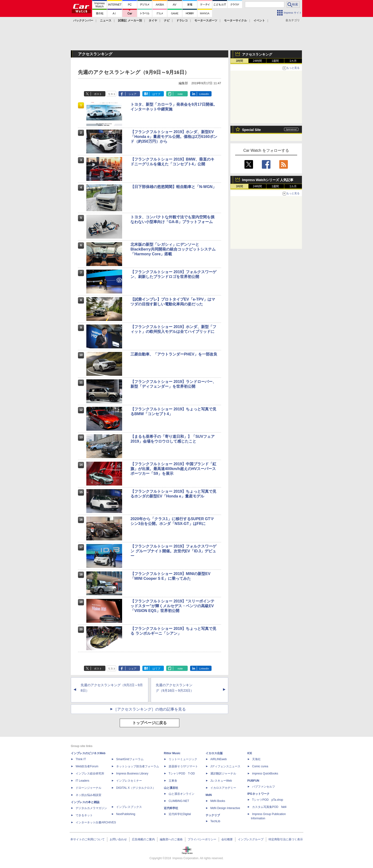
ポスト (98, 94)
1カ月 (293, 61)
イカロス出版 (214, 753)
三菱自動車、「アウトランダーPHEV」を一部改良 (174, 354)
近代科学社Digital (180, 814)
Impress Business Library (132, 774)
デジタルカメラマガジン (91, 808)
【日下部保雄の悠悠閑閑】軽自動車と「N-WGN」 (173, 187)
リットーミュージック (183, 759)
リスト (112, 94)
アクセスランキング (257, 54)
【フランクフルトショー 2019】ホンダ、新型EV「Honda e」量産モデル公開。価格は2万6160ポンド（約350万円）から (174, 137)
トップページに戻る (150, 723)
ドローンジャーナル (88, 788)
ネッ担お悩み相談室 (88, 795)
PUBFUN (253, 781)
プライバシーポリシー (202, 839)
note (180, 94)
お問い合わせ (118, 839)
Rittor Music (172, 753)
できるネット (84, 815)
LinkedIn (204, 94)
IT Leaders (82, 781)
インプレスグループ (251, 839)
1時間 (240, 61)
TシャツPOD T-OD (182, 774)
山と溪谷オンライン (181, 794)
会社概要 (227, 839)
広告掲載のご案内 (143, 839)
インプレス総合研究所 (90, 774)
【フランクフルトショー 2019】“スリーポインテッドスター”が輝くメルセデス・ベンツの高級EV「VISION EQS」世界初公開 (172, 606)
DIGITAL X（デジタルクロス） (136, 788)
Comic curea (260, 766)
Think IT (81, 759)
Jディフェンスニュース (225, 766)
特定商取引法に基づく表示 (286, 839)
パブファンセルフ (264, 787)
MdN (209, 795)
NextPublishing (126, 814)
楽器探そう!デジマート (183, 766)
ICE (250, 753)
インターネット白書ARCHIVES (96, 822)
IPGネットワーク (258, 794)
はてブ (156, 94)
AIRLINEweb (219, 759)
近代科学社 (171, 808)
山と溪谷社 (171, 788)
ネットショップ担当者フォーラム (138, 766)
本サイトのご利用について (88, 839)
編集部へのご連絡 (171, 839)
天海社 (256, 759)
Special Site (251, 130)
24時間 (257, 61)
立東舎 (173, 781)
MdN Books (218, 801)
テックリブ (213, 815)
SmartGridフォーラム (130, 759)
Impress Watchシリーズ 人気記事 (268, 180)
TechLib (215, 821)
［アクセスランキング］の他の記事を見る (150, 709)
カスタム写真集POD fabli (269, 807)
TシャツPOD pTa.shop (268, 800)
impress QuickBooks (265, 774)
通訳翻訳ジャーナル (223, 774)
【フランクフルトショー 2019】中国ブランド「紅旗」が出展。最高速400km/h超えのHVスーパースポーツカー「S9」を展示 (173, 469)
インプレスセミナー (129, 781)
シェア (132, 94)
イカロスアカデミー (223, 788)
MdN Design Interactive (225, 808)
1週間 (275, 61)
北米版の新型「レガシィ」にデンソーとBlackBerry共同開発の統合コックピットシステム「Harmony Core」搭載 (173, 249)
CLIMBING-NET (179, 801)
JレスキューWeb (221, 781)
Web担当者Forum (87, 766)
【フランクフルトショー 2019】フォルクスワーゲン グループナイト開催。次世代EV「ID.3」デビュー (173, 551)
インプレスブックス (129, 807)
